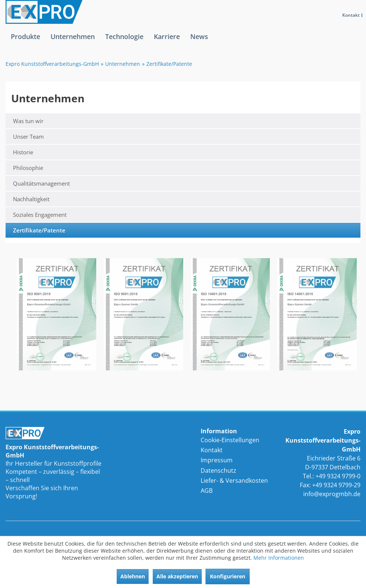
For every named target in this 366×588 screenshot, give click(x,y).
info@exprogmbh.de (332, 494)
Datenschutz (218, 470)
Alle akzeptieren (177, 576)
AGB (207, 491)
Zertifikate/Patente (39, 230)
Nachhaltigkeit (31, 199)
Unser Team (28, 136)
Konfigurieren (228, 576)
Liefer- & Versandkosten (234, 481)
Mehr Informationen (279, 558)
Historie (23, 152)
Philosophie (28, 168)
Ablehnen (133, 576)
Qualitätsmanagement (41, 183)
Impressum (217, 460)
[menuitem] (25, 42)
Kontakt (351, 15)
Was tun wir (28, 121)
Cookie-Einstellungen (230, 440)
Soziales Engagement (40, 215)
